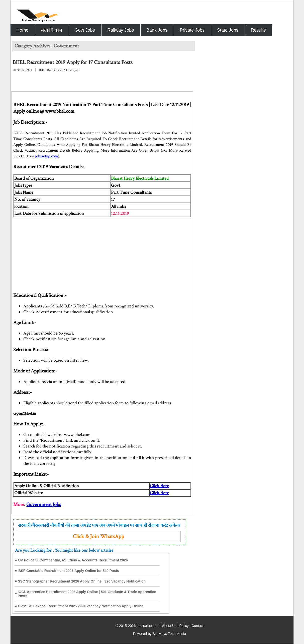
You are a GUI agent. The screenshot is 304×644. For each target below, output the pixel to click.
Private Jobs (192, 30)
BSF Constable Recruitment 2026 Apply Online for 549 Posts (69, 571)
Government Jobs (44, 504)
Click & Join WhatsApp (98, 536)
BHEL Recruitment (50, 70)
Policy (184, 626)
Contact (197, 626)
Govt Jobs (85, 30)
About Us (169, 626)
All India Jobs (71, 70)
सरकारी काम (52, 30)
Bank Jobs (157, 30)
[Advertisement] (102, 252)
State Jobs (228, 30)
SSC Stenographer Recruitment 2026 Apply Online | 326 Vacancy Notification (82, 581)
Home (22, 30)
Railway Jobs (121, 30)
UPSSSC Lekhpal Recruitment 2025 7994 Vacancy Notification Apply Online (81, 606)
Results (258, 30)
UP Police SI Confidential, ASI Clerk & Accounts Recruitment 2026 (73, 560)
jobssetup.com (46, 156)
